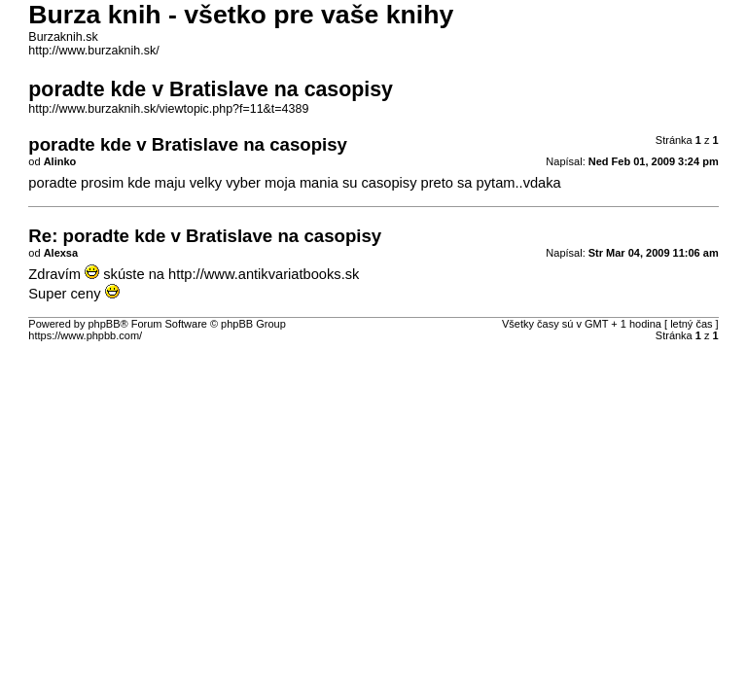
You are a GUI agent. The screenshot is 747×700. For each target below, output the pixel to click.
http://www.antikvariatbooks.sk (264, 274)
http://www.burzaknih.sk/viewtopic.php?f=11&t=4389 (168, 109)
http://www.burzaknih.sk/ (93, 51)
